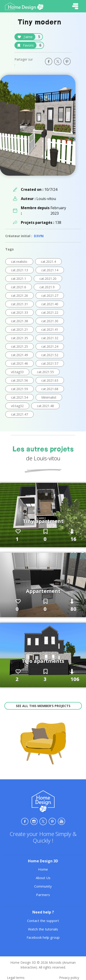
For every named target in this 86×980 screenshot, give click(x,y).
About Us (43, 878)
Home (43, 869)
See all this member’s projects (43, 706)
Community (43, 886)
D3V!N (39, 236)
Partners (43, 895)
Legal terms (16, 978)
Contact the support (43, 921)
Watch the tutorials (43, 929)
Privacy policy (69, 978)
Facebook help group (43, 937)
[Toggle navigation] (75, 6)
